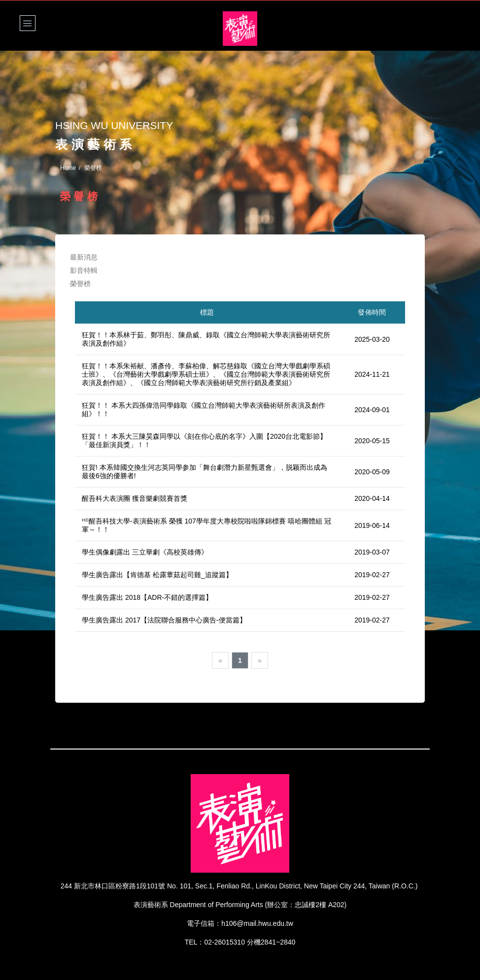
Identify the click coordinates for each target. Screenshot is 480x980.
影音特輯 (84, 270)
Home (68, 168)
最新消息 (84, 257)
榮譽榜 (80, 284)
